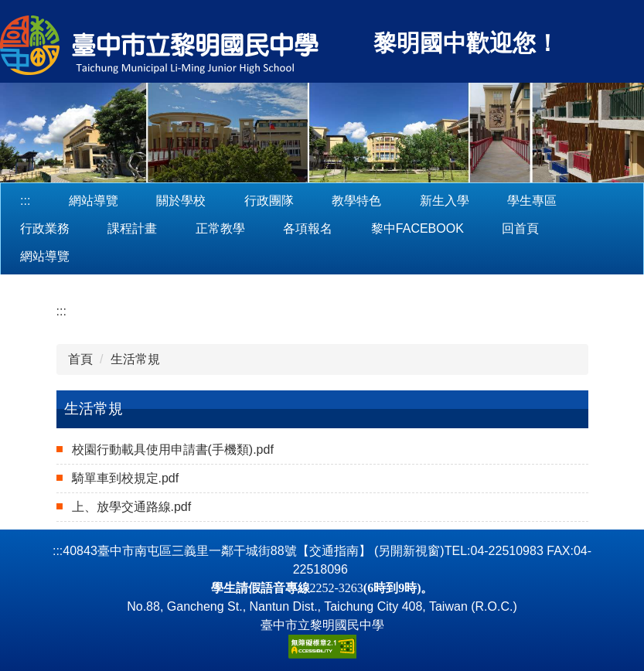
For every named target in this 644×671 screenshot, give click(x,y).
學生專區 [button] (532, 201)
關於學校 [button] (181, 201)
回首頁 (520, 228)
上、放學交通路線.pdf (132, 507)
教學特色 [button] (356, 201)
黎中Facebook (417, 228)
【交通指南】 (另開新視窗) (371, 551)
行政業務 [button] (45, 228)
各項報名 (308, 228)
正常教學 (220, 228)
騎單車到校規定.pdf (126, 478)
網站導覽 (94, 201)
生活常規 (135, 359)
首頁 (80, 359)
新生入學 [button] (445, 201)
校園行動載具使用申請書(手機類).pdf (173, 450)
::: (25, 201)
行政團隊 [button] (269, 201)
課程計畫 (132, 228)
